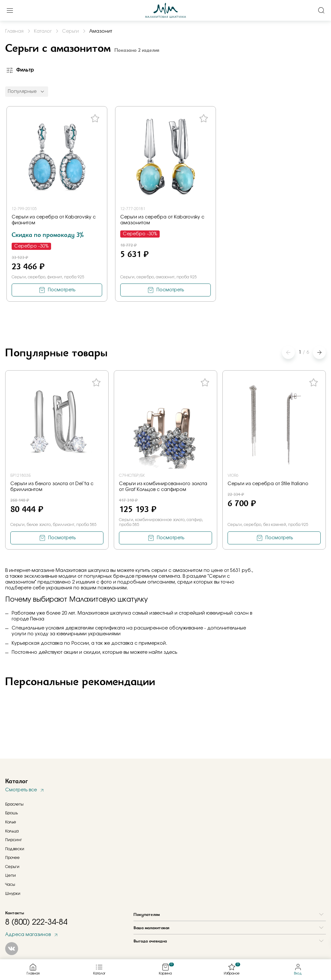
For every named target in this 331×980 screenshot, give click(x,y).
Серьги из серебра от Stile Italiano (268, 484)
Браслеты (14, 804)
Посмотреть (62, 290)
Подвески (15, 849)
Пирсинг (14, 840)
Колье (11, 822)
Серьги (12, 867)
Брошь (11, 813)
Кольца (12, 831)
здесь (170, 652)
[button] (319, 352)
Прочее (12, 858)
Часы (10, 885)
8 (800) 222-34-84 (36, 922)
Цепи (11, 875)
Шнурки (13, 894)
